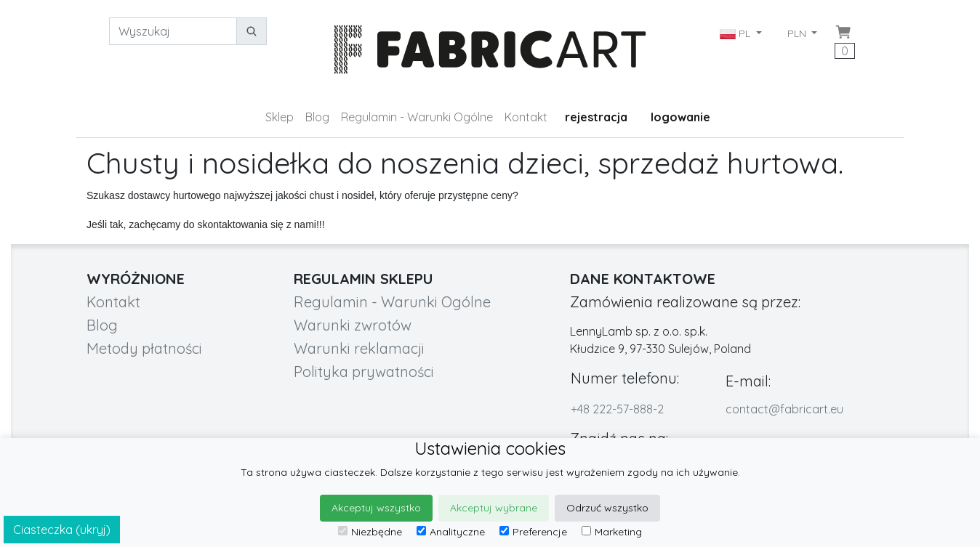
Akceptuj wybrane (494, 508)
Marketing (612, 532)
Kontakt (526, 117)
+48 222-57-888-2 (617, 409)
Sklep (280, 117)
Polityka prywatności (364, 372)
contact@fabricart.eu (784, 409)
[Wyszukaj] (173, 31)
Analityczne (451, 532)
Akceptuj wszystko (376, 508)
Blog (317, 117)
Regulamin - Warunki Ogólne (417, 117)
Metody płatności (144, 348)
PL (736, 33)
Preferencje (533, 532)
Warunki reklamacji (359, 348)
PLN (798, 33)
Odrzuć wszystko (607, 508)
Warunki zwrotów (353, 325)
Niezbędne (370, 532)
